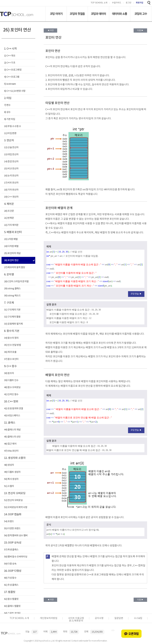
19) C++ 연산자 (11, 197)
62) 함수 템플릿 (11, 599)
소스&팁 (138, 618)
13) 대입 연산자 (11, 154)
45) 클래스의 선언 (12, 437)
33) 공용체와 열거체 (13, 324)
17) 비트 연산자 (11, 183)
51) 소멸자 (9, 486)
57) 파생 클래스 (11, 550)
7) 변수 (7, 105)
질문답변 (119, 618)
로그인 (128, 3)
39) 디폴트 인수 (11, 380)
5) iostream (10, 84)
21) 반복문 (9, 218)
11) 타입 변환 (10, 133)
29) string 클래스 (12, 289)
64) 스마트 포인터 (12, 613)
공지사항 (99, 618)
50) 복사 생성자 (11, 479)
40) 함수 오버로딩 (12, 387)
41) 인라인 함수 (11, 394)
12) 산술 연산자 (11, 147)
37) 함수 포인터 (11, 359)
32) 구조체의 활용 (12, 317)
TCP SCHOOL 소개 (99, 3)
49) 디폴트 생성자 (12, 472)
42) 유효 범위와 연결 (13, 409)
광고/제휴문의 (76, 621)
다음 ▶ (140, 30)
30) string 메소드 (12, 296)
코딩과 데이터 (98, 14)
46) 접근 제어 (10, 444)
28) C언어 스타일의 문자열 (16, 282)
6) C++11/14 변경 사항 (15, 91)
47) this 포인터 (11, 451)
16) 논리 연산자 (11, 176)
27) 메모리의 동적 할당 (15, 267)
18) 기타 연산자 (11, 190)
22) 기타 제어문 (11, 225)
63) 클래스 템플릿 (12, 606)
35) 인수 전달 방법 (12, 345)
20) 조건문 (9, 211)
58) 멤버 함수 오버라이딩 (16, 557)
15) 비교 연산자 (11, 169)
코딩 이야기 (56, 14)
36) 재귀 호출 (10, 352)
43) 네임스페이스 (12, 416)
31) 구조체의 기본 (12, 310)
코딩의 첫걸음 (77, 14)
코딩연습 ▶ (136, 294)
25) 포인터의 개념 (12, 253)
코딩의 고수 (141, 14)
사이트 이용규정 (76, 618)
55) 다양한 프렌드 (12, 528)
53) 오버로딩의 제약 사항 (16, 507)
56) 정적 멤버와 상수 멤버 (16, 536)
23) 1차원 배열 (11, 239)
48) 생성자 (9, 465)
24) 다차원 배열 (11, 246)
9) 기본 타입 (10, 119)
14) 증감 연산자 (11, 162)
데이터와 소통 (120, 14)
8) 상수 (7, 112)
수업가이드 (116, 3)
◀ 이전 (51, 30)
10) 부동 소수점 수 (12, 126)
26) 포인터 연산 (11, 260)
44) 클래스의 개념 (12, 430)
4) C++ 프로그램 (12, 77)
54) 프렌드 (9, 521)
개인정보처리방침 (49, 618)
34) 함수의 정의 (11, 338)
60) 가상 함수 (10, 578)
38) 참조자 (9, 373)
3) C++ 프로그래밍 (13, 70)
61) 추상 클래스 (11, 585)
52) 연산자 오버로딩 (13, 500)
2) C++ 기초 (10, 63)
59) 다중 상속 (10, 564)
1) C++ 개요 (10, 56)
